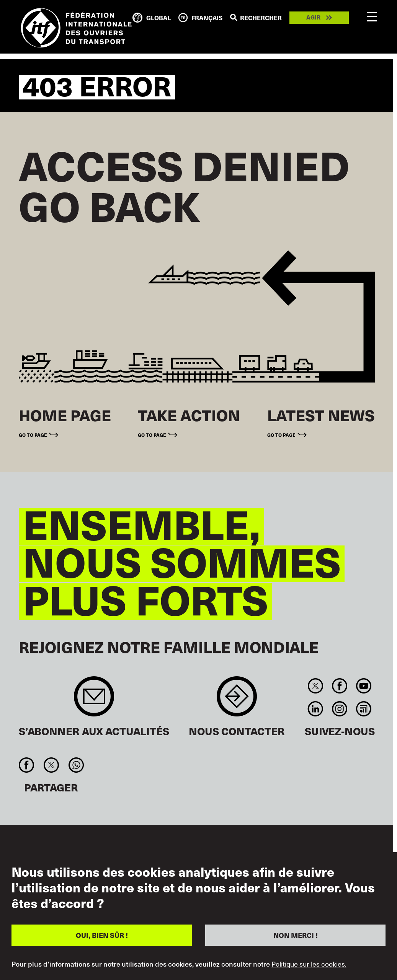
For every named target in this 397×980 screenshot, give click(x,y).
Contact (237, 700)
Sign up (94, 700)
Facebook (339, 686)
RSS (364, 709)
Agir (313, 18)
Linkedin (315, 709)
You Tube (364, 686)
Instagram (339, 709)
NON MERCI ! (296, 935)
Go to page (33, 435)
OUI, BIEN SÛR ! (102, 935)
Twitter (315, 686)
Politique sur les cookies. (309, 964)
